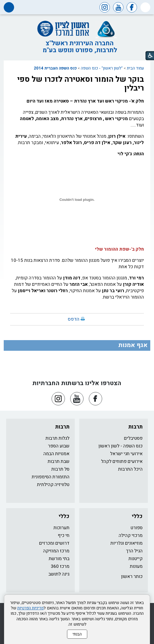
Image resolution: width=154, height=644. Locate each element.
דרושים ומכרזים (54, 543)
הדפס (74, 319)
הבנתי (77, 634)
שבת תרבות (59, 461)
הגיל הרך (134, 551)
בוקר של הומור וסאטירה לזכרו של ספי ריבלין (81, 84)
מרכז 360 (60, 566)
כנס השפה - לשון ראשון (120, 446)
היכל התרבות (130, 469)
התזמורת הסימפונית (51, 477)
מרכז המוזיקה (56, 551)
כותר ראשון (132, 576)
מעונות (136, 566)
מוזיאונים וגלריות (126, 543)
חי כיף (64, 535)
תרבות (135, 427)
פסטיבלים (133, 438)
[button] (145, 7)
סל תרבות (60, 469)
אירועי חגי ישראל (126, 454)
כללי (137, 516)
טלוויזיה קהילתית (53, 485)
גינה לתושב (59, 574)
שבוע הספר (59, 446)
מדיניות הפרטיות (30, 608)
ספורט (137, 528)
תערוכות (61, 528)
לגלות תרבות (57, 438)
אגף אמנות (133, 345)
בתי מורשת (59, 559)
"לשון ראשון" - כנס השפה (102, 68)
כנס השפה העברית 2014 (55, 68)
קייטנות (136, 559)
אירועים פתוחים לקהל (122, 461)
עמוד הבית (135, 68)
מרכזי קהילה (131, 535)
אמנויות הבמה (56, 454)
